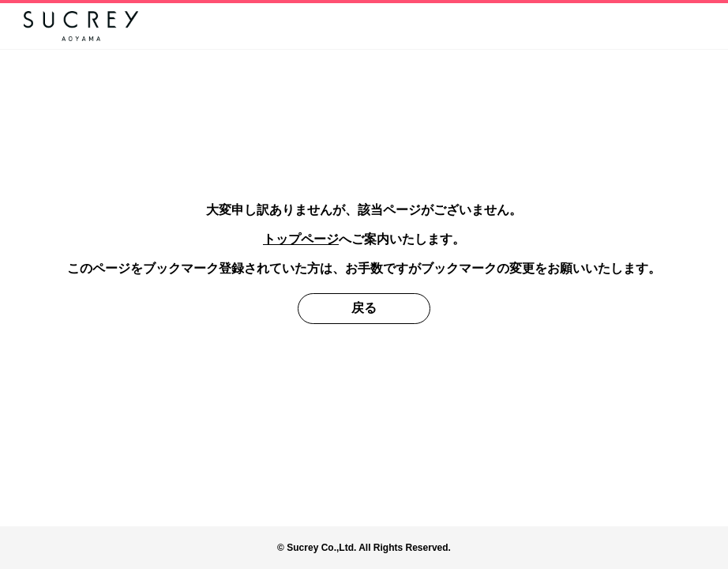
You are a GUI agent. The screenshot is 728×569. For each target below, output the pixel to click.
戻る (364, 308)
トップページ (301, 239)
